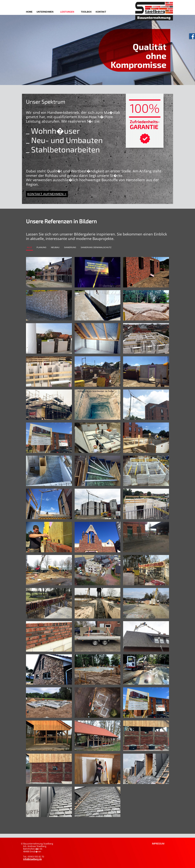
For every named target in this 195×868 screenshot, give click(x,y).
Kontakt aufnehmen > (47, 194)
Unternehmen (45, 12)
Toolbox (86, 12)
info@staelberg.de (32, 859)
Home (29, 12)
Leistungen (67, 12)
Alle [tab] (29, 247)
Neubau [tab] (55, 247)
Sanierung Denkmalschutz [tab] (96, 247)
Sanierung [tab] (70, 247)
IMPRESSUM (158, 844)
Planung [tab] (42, 247)
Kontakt (101, 12)
